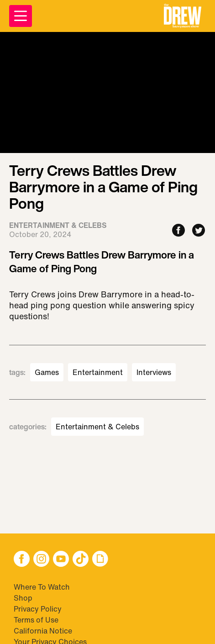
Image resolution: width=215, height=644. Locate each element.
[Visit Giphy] (100, 560)
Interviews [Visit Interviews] (154, 372)
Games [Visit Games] (47, 372)
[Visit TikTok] (81, 560)
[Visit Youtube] (61, 560)
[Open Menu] (21, 16)
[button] (183, 16)
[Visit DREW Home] (183, 16)
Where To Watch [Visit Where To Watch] (42, 587)
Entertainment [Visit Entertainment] (98, 372)
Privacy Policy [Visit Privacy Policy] (38, 609)
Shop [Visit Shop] (23, 598)
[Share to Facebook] (178, 231)
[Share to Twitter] (199, 231)
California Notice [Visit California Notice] (43, 631)
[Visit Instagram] (41, 560)
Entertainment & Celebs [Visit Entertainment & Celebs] (97, 427)
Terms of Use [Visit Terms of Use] (36, 620)
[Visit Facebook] (22, 560)
